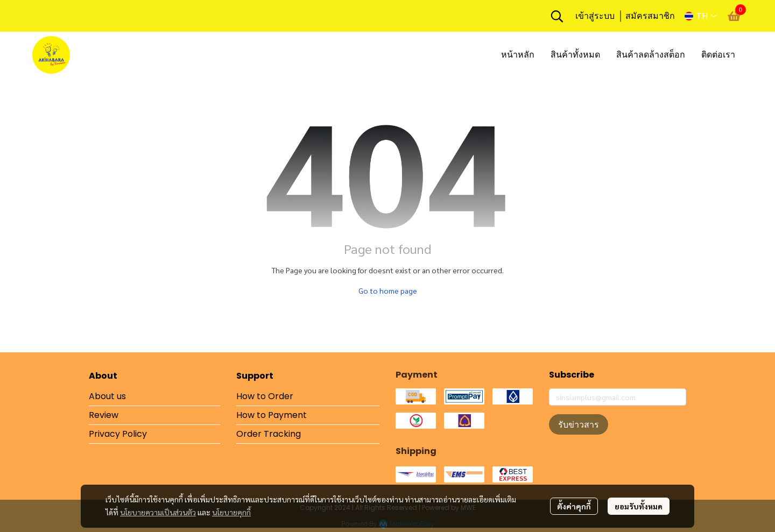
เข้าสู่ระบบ (595, 16)
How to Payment (272, 415)
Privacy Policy (118, 434)
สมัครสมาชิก (650, 16)
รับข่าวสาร (579, 424)
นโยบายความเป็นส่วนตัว (158, 512)
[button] (557, 16)
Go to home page (388, 290)
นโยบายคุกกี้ (231, 512)
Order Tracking (269, 434)
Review (104, 415)
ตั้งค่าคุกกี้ (574, 506)
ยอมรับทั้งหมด (639, 506)
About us (107, 396)
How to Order (265, 396)
